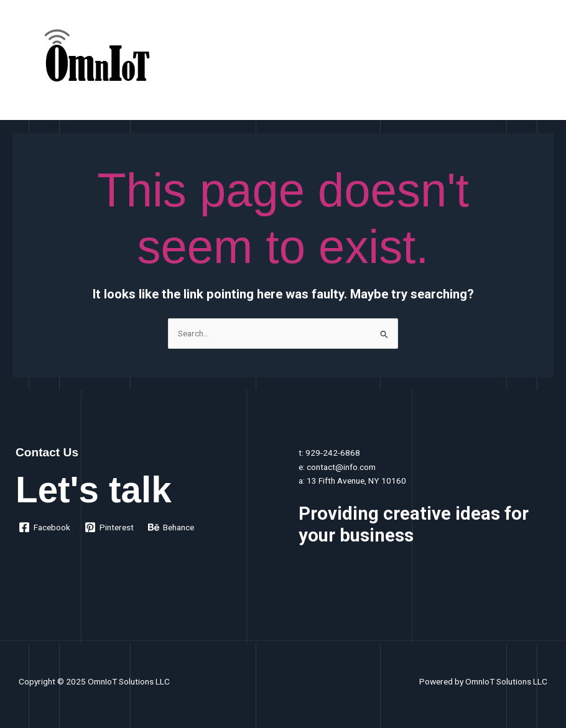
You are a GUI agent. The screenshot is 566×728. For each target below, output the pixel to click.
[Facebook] (45, 527)
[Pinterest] (109, 527)
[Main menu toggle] (541, 63)
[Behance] (171, 527)
